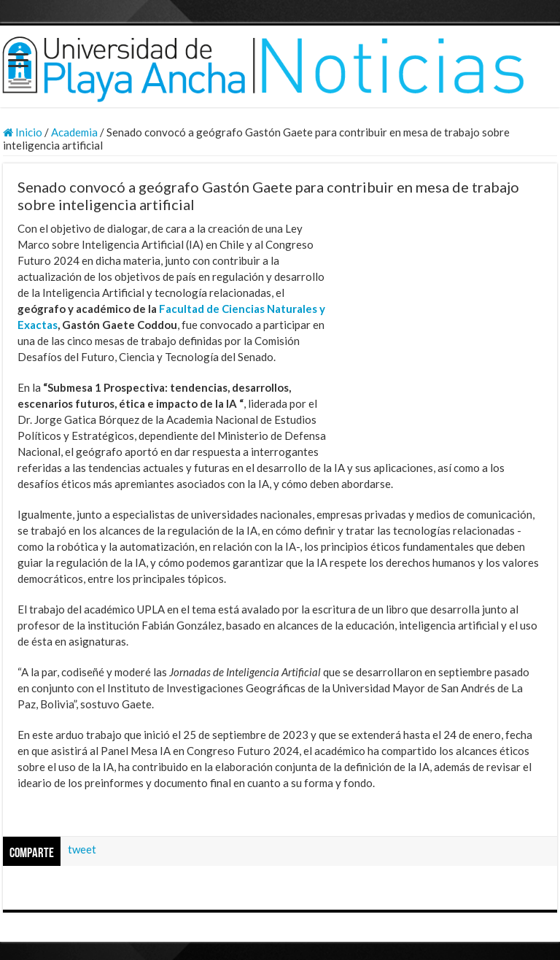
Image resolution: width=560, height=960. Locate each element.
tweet (82, 849)
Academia (74, 132)
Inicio (23, 132)
